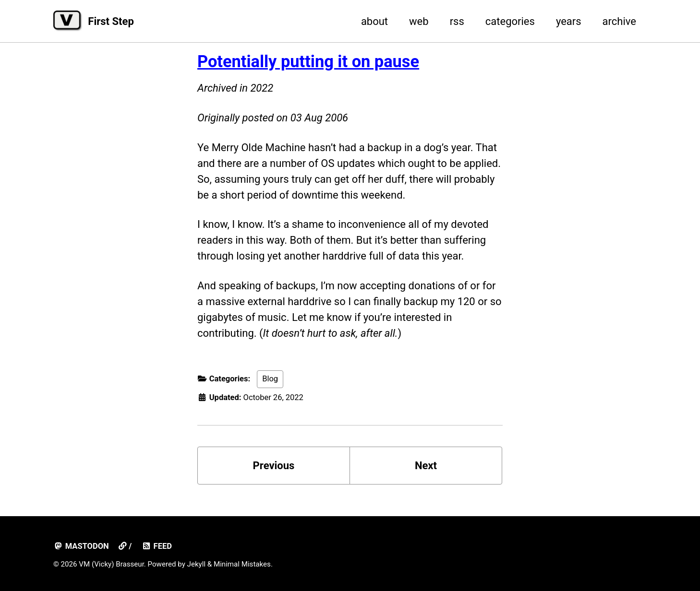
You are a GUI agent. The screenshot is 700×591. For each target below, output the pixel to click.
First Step (111, 21)
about (374, 21)
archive (619, 21)
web (419, 21)
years (569, 21)
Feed (157, 546)
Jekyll (197, 564)
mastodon (81, 546)
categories (510, 21)
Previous (274, 466)
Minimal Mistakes (242, 564)
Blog (270, 379)
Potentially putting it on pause (308, 61)
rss (457, 21)
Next (426, 466)
